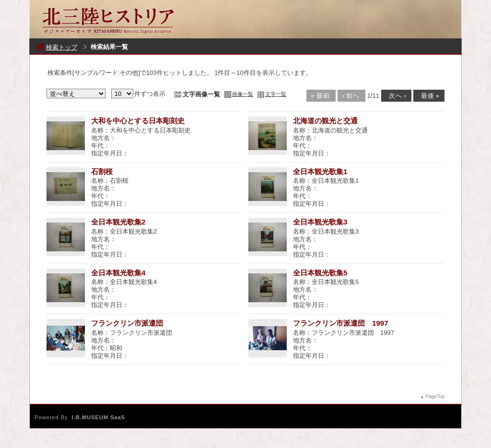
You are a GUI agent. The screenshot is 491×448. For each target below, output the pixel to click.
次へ (396, 96)
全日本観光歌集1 (320, 171)
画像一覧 (243, 94)
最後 (428, 96)
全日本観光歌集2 (118, 222)
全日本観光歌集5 (320, 273)
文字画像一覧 (201, 94)
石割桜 (102, 171)
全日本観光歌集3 (320, 222)
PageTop (435, 396)
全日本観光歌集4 (118, 273)
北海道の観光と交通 (325, 121)
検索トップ (56, 47)
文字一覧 (276, 94)
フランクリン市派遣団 (127, 323)
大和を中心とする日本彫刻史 (138, 121)
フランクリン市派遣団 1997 (341, 323)
